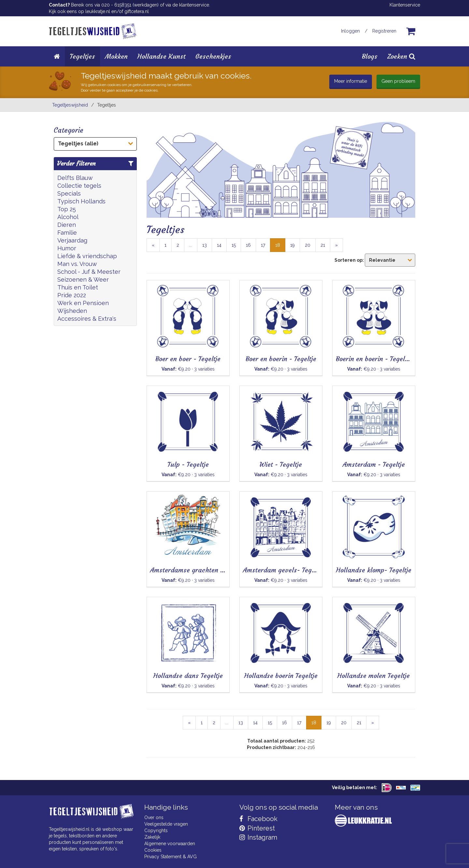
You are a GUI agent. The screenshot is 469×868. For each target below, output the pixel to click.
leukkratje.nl (98, 11)
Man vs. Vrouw (77, 264)
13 (205, 245)
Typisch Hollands (81, 201)
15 (234, 245)
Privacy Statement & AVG (171, 857)
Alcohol (68, 217)
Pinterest (257, 828)
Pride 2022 (72, 295)
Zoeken (401, 56)
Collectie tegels (79, 186)
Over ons (154, 817)
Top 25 (67, 209)
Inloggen (350, 31)
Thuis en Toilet (78, 287)
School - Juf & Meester (89, 272)
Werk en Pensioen (83, 303)
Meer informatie (351, 81)
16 (248, 245)
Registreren (384, 31)
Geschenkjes (213, 56)
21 (323, 245)
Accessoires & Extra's (87, 319)
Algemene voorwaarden (170, 844)
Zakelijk (152, 837)
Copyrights (156, 831)
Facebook (258, 819)
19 (292, 245)
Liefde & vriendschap (87, 256)
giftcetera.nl (137, 11)
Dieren (67, 225)
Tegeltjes (82, 56)
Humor (67, 248)
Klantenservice (405, 5)
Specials (69, 193)
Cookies (153, 850)
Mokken (116, 56)
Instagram (258, 837)
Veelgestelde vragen (166, 824)
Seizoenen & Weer (83, 280)
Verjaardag (72, 240)
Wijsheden (72, 311)
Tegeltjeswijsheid (70, 105)
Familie (67, 233)
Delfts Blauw (75, 178)
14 (219, 245)
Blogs (370, 56)
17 (263, 245)
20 (308, 245)
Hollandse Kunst (162, 56)
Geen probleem (398, 81)
